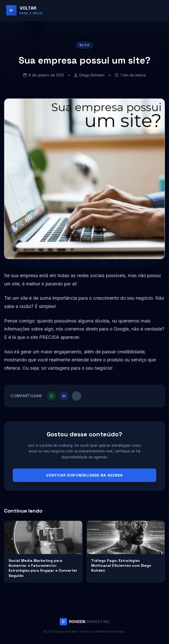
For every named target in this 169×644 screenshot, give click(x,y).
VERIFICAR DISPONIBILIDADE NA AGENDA (85, 475)
